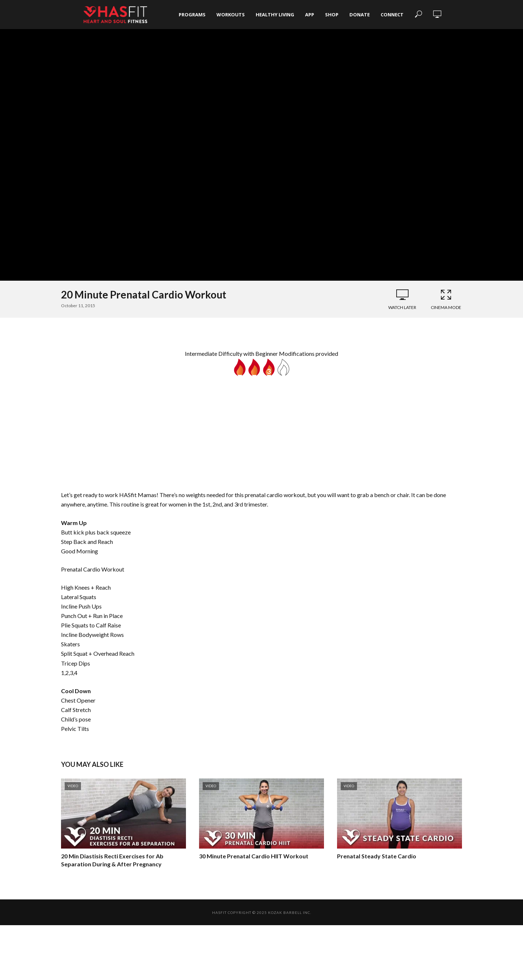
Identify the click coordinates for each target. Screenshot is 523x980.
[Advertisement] (261, 431)
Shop (332, 15)
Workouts (231, 15)
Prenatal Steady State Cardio (377, 856)
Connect (392, 15)
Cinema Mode (446, 299)
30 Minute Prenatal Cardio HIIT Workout (254, 856)
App (310, 15)
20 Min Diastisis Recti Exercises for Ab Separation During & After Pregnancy (112, 860)
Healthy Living (275, 15)
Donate (360, 15)
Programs (192, 15)
